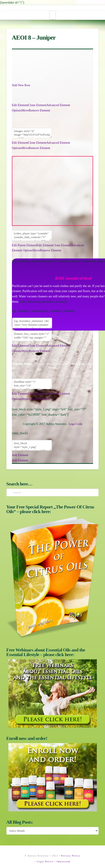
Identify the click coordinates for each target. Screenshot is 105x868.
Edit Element (20, 105)
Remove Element (40, 110)
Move (25, 110)
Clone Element (37, 105)
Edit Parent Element (24, 245)
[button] (53, 15)
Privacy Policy (71, 856)
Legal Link (75, 424)
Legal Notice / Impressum (54, 861)
